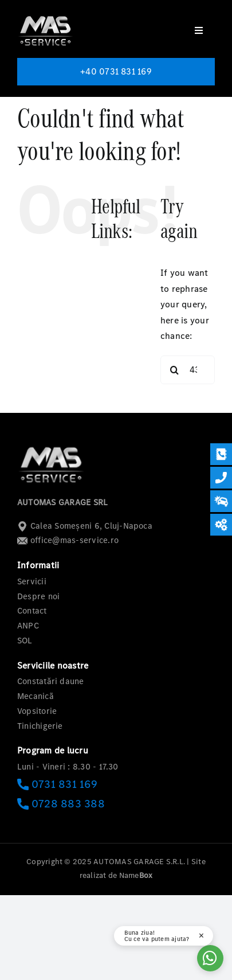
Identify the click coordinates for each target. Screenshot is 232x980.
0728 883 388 (61, 804)
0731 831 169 (57, 784)
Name (136, 875)
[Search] (175, 370)
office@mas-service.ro (68, 540)
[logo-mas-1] (46, 16)
